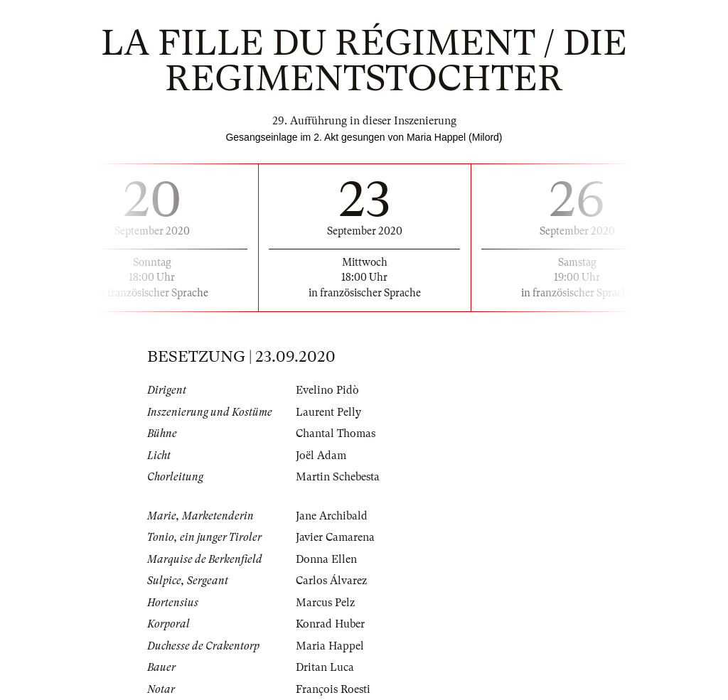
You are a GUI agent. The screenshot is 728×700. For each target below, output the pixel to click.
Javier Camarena (335, 537)
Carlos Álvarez (331, 581)
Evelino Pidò (327, 390)
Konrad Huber (330, 624)
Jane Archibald (332, 516)
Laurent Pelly (328, 412)
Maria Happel (330, 646)
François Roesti (333, 689)
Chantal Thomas (336, 434)
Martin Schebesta (338, 477)
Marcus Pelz (325, 603)
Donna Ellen (326, 559)
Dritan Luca (325, 667)
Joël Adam (321, 456)
